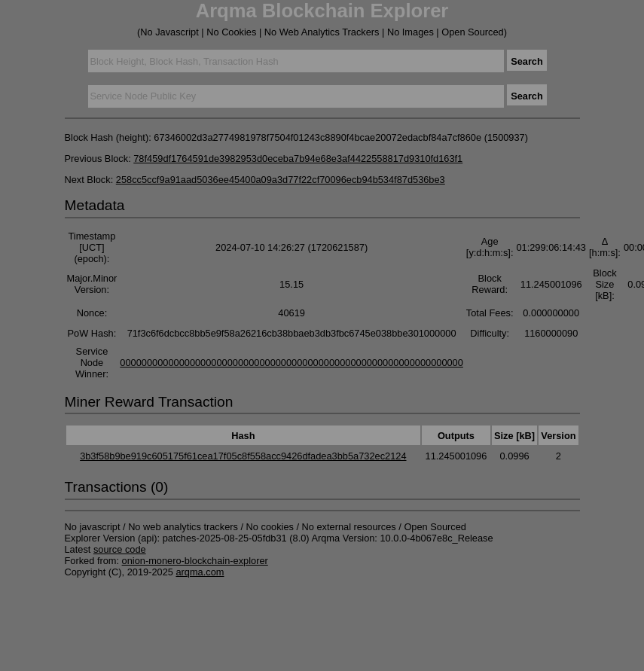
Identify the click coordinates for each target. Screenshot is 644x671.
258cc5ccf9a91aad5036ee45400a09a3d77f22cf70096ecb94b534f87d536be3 (281, 180)
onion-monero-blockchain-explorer (195, 561)
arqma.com (200, 572)
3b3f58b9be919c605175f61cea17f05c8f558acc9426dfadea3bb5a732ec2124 (243, 456)
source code (120, 549)
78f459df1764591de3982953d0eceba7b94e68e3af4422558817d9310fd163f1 (298, 159)
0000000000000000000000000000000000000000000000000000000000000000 (291, 363)
